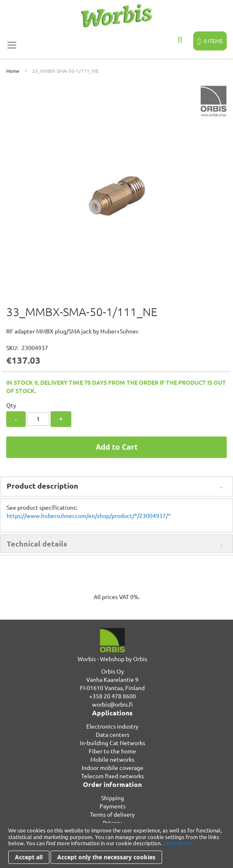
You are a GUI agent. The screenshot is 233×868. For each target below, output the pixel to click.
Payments (113, 806)
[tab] (116, 487)
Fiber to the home (112, 751)
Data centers (113, 734)
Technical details (37, 543)
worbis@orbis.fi (112, 704)
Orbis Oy (113, 671)
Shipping (113, 798)
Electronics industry (112, 726)
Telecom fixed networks (113, 776)
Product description (42, 486)
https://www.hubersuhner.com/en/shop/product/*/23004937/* (89, 516)
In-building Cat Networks (113, 743)
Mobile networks (112, 759)
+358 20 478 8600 (113, 696)
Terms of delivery (112, 814)
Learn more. (177, 843)
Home (13, 71)
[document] (116, 845)
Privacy (112, 822)
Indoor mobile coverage (113, 767)
